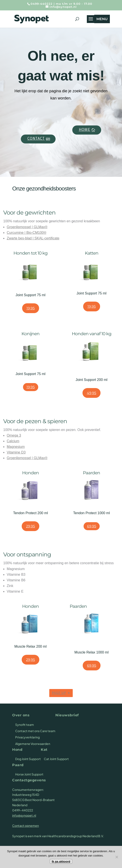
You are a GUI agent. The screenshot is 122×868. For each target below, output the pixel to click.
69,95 (92, 526)
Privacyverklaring (27, 737)
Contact (36, 139)
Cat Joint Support (56, 759)
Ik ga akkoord (61, 861)
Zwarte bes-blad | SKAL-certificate (33, 238)
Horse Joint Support (29, 774)
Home (85, 130)
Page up (59, 693)
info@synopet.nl (24, 815)
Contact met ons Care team (35, 731)
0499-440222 (42, 4)
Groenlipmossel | (20, 227)
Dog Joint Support (28, 759)
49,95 (91, 393)
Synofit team (25, 725)
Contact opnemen (26, 826)
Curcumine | (16, 233)
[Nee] (117, 857)
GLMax (39, 227)
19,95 (31, 308)
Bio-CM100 (35, 233)
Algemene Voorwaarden (33, 744)
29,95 (30, 526)
